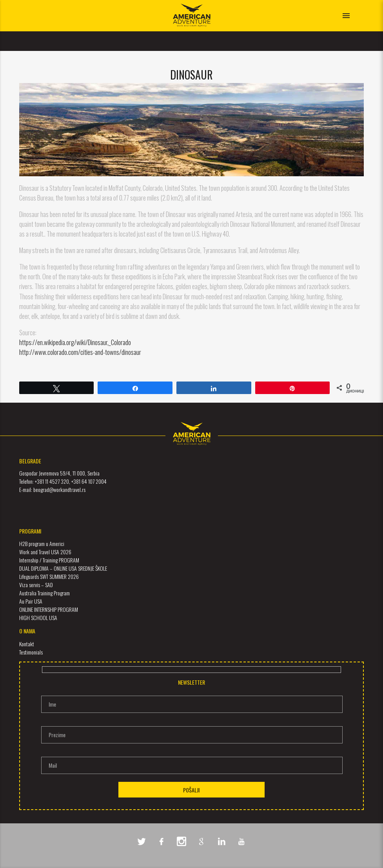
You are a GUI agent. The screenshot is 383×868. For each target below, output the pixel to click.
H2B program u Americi (42, 543)
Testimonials (31, 652)
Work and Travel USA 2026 (45, 552)
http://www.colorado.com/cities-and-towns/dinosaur (80, 352)
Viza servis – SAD (36, 585)
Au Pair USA (31, 601)
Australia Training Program (44, 593)
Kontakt (27, 644)
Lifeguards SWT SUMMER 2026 (49, 576)
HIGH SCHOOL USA (38, 618)
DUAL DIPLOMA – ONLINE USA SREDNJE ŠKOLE (63, 568)
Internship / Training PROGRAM (49, 560)
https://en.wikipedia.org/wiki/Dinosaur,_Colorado (75, 342)
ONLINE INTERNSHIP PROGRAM (49, 609)
